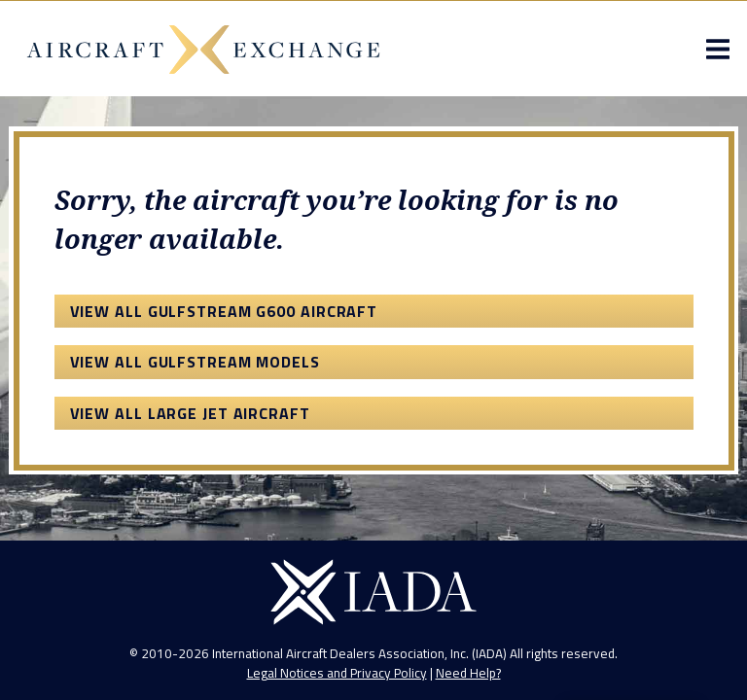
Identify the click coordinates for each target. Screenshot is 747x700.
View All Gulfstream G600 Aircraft (224, 311)
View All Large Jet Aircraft (190, 413)
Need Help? (468, 673)
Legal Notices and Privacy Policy (337, 673)
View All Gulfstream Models (195, 362)
